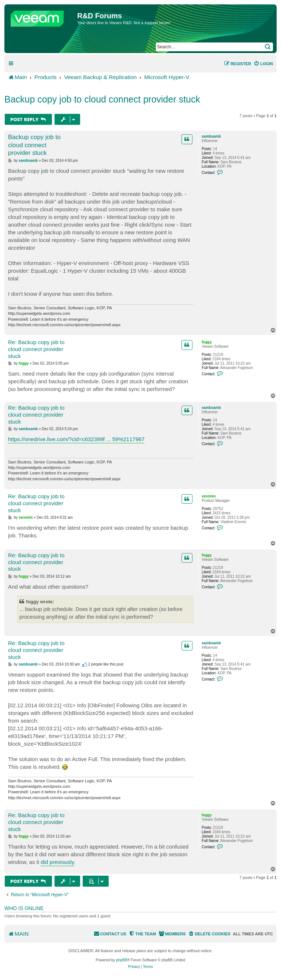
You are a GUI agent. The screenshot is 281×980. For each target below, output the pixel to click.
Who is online (24, 908)
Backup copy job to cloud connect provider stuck (102, 99)
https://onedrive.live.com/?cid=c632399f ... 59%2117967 (76, 439)
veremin (209, 496)
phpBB (121, 960)
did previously (57, 862)
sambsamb (211, 136)
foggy (207, 342)
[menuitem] (263, 64)
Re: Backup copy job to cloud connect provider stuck (36, 349)
